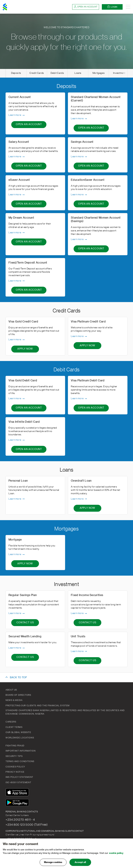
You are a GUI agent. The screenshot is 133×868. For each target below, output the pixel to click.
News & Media (14, 700)
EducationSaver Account (88, 180)
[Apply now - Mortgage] (25, 564)
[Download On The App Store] (18, 793)
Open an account (86, 7)
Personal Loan (18, 481)
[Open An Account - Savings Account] (91, 166)
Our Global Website (18, 732)
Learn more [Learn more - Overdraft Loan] (79, 499)
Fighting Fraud (15, 746)
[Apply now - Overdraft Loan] (87, 508)
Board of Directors (18, 695)
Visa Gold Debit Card (23, 381)
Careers (11, 722)
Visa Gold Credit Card (23, 322)
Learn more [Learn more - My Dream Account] (17, 233)
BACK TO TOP (18, 678)
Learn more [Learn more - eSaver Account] (17, 195)
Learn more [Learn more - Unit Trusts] (79, 651)
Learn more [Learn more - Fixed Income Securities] (79, 613)
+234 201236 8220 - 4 (21, 839)
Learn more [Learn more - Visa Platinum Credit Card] (79, 336)
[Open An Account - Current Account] (29, 125)
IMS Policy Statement (19, 777)
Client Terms (14, 727)
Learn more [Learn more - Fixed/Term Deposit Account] (17, 281)
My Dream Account (21, 218)
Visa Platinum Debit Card (88, 381)
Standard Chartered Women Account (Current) (96, 99)
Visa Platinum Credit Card (88, 322)
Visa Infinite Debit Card (24, 422)
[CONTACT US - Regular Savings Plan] (25, 623)
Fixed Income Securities (87, 595)
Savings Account (82, 142)
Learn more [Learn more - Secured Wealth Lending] (17, 648)
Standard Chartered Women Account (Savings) (96, 219)
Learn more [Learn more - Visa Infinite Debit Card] (17, 440)
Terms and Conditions (20, 761)
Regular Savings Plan (23, 595)
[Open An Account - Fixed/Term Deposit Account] (29, 290)
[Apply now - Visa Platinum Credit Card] (87, 346)
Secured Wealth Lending (25, 636)
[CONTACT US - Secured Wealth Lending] (25, 657)
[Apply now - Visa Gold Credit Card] (25, 349)
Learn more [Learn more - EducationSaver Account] (79, 195)
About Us (11, 690)
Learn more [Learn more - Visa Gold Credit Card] (17, 340)
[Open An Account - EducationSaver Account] (91, 204)
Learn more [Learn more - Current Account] (17, 115)
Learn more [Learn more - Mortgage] (17, 555)
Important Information (21, 751)
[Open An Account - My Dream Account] (29, 242)
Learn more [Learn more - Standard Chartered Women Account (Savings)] (79, 240)
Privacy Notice (15, 772)
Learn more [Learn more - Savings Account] (79, 157)
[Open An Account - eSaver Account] (29, 204)
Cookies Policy (15, 767)
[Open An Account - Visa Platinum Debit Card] (91, 408)
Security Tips (14, 756)
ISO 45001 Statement (18, 782)
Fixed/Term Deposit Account (28, 263)
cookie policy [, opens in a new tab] (116, 856)
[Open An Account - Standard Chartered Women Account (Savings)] (91, 249)
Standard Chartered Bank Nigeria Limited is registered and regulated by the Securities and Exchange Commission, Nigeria (65, 712)
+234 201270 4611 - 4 (20, 820)
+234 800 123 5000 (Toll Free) (27, 825)
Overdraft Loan (81, 481)
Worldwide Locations (20, 738)
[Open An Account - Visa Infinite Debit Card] (29, 449)
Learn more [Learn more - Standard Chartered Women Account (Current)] (79, 119)
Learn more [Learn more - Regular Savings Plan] (17, 613)
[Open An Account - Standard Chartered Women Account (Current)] (91, 128)
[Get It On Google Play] (18, 803)
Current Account (20, 97)
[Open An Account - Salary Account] (29, 166)
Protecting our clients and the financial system (38, 706)
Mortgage (15, 540)
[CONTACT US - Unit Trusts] (87, 661)
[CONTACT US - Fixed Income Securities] (87, 623)
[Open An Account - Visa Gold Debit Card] (29, 408)
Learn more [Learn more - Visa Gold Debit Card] (17, 399)
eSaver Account (19, 180)
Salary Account (19, 142)
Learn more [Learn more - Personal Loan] (17, 499)
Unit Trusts (78, 636)
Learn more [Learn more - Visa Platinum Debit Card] (79, 399)
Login (112, 7)
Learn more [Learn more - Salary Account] (17, 157)
